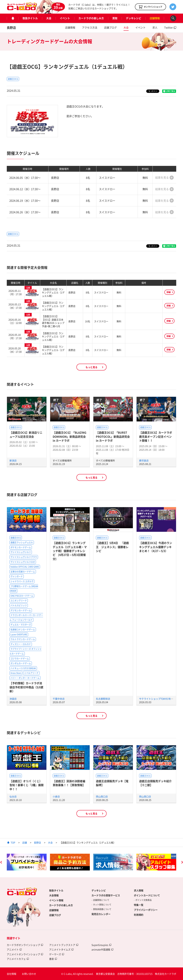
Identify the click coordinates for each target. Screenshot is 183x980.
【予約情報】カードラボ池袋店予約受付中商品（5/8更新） (26, 687)
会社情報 (12, 974)
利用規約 (139, 915)
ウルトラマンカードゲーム (23, 639)
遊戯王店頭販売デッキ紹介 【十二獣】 (155, 783)
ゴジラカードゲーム (20, 659)
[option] (27, 862)
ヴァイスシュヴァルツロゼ (23, 562)
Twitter (169, 28)
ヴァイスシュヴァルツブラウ (24, 557)
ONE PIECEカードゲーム (22, 596)
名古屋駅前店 (103, 699)
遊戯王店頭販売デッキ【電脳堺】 (112, 783)
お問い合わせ (29, 974)
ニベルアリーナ (31, 673)
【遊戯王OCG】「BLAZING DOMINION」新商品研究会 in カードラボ (69, 436)
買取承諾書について (102, 909)
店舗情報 (155, 18)
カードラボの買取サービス (106, 895)
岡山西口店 (102, 796)
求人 (155, 28)
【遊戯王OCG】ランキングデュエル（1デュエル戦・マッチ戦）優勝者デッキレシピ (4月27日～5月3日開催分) (70, 551)
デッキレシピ (134, 18)
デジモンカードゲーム (21, 610)
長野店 (11, 28)
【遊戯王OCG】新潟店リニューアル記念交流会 (26, 434)
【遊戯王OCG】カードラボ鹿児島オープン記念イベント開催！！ (156, 436)
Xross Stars (16, 673)
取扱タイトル (30, 18)
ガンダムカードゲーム (21, 663)
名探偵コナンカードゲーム (23, 630)
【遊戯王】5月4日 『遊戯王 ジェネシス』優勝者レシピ (112, 547)
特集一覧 (139, 905)
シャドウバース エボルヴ (22, 581)
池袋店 (13, 699)
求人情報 (139, 890)
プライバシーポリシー (146, 910)
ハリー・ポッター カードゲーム (25, 678)
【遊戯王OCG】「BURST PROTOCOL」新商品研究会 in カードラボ (113, 436)
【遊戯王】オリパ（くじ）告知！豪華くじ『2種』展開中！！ (27, 785)
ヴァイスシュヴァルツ (21, 552)
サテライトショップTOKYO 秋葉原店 (159, 699)
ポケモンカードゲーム (21, 547)
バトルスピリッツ (19, 605)
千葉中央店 (59, 699)
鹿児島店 (144, 460)
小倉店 (56, 796)
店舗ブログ (110, 28)
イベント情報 (56, 900)
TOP (13, 842)
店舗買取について (101, 900)
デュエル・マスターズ (21, 625)
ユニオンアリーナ (19, 601)
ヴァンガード (17, 576)
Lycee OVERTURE (19, 634)
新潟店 (13, 460)
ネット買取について (102, 905)
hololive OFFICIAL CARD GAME (25, 567)
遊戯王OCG (13, 79)
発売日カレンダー (101, 914)
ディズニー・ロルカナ (21, 644)
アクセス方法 (90, 28)
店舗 (25, 842)
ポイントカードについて (147, 895)
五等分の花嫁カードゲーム (23, 572)
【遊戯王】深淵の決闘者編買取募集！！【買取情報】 (69, 783)
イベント (65, 18)
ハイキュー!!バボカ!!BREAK (23, 668)
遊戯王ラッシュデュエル (22, 542)
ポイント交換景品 (144, 900)
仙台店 (13, 796)
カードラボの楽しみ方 (91, 18)
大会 (49, 18)
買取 (115, 18)
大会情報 (54, 895)
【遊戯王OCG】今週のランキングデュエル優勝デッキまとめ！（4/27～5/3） (156, 547)
